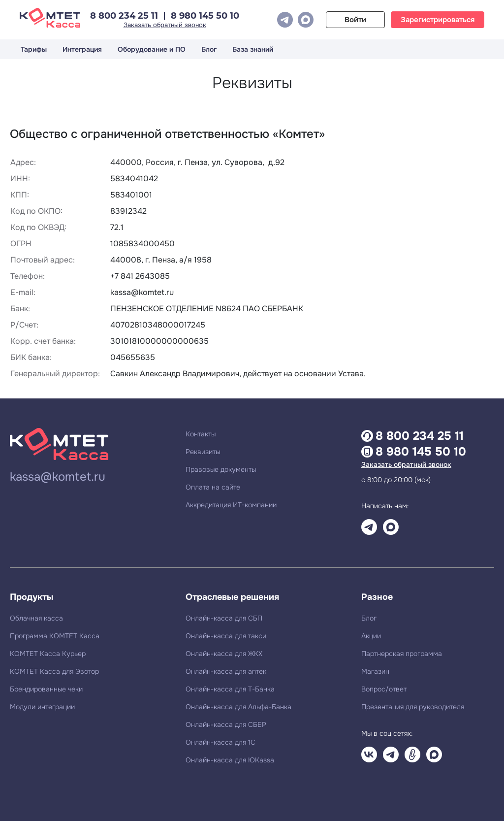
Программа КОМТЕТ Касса (55, 636)
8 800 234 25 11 (124, 16)
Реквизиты (203, 452)
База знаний (253, 49)
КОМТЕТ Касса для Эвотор (54, 671)
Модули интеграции (42, 707)
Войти (355, 20)
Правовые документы (221, 469)
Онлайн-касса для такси (226, 636)
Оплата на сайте (213, 487)
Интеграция (82, 49)
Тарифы (34, 49)
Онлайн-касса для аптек (226, 671)
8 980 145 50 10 (205, 16)
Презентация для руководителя (413, 707)
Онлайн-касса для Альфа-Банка (238, 707)
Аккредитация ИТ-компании (231, 505)
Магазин (375, 671)
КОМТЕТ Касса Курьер (48, 654)
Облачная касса (36, 618)
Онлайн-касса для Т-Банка (230, 689)
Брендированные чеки (46, 689)
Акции (371, 636)
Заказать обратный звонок (165, 25)
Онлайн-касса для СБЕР (226, 724)
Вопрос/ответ (384, 689)
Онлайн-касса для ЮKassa (230, 760)
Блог (209, 49)
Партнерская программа (402, 654)
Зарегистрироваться (438, 20)
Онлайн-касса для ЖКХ (224, 654)
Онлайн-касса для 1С (220, 742)
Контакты (201, 434)
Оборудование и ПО (152, 49)
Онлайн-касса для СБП (224, 618)
